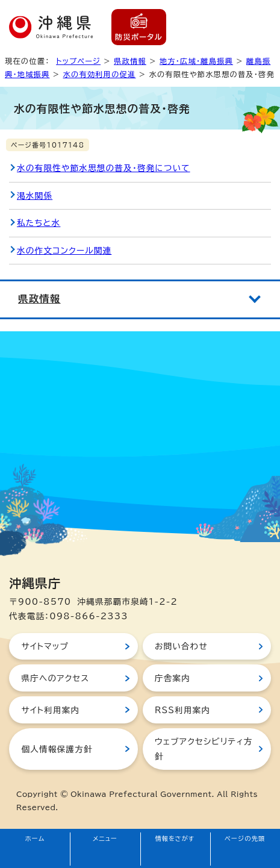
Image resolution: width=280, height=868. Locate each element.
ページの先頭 (245, 838)
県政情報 (130, 61)
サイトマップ (45, 646)
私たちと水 (39, 223)
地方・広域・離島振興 (196, 61)
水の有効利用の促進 (100, 74)
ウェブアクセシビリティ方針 (204, 749)
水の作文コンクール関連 (64, 251)
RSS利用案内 (182, 710)
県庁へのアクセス (55, 678)
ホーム (35, 838)
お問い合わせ (181, 646)
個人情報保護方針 (57, 749)
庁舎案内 (173, 678)
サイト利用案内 (50, 710)
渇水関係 (35, 196)
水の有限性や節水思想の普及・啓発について (104, 168)
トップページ (78, 61)
